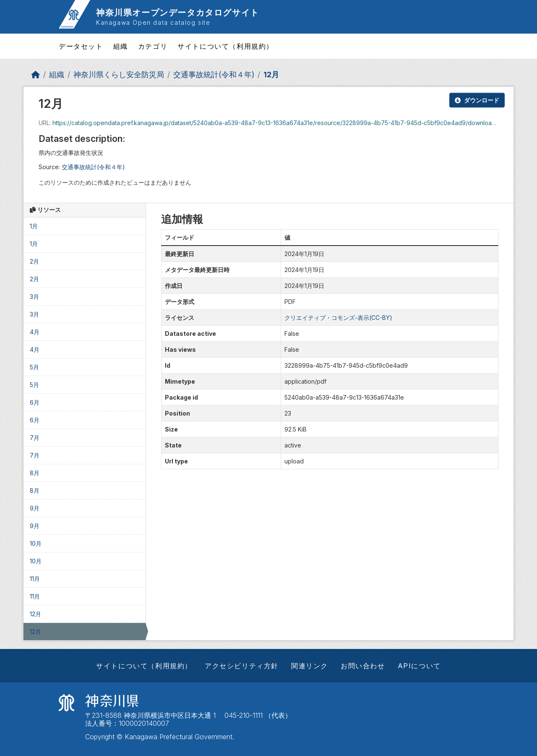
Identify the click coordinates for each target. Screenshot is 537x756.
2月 (34, 261)
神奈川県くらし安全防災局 (119, 75)
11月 (35, 579)
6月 (35, 402)
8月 (35, 473)
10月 (36, 543)
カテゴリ (153, 46)
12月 (271, 75)
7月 (35, 438)
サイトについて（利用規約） (225, 46)
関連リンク (310, 666)
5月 (34, 367)
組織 (121, 46)
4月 (35, 332)
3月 (34, 297)
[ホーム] (36, 75)
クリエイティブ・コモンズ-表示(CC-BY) (338, 318)
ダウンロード (477, 100)
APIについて (419, 666)
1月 (34, 226)
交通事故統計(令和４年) (214, 75)
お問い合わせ (363, 666)
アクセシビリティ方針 (242, 666)
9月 (35, 508)
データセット (81, 46)
